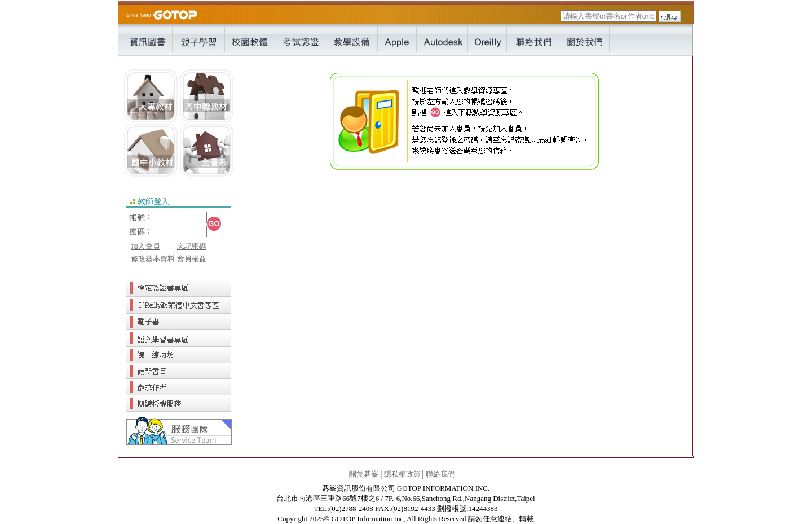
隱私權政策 (402, 474)
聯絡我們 (440, 474)
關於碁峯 (364, 474)
